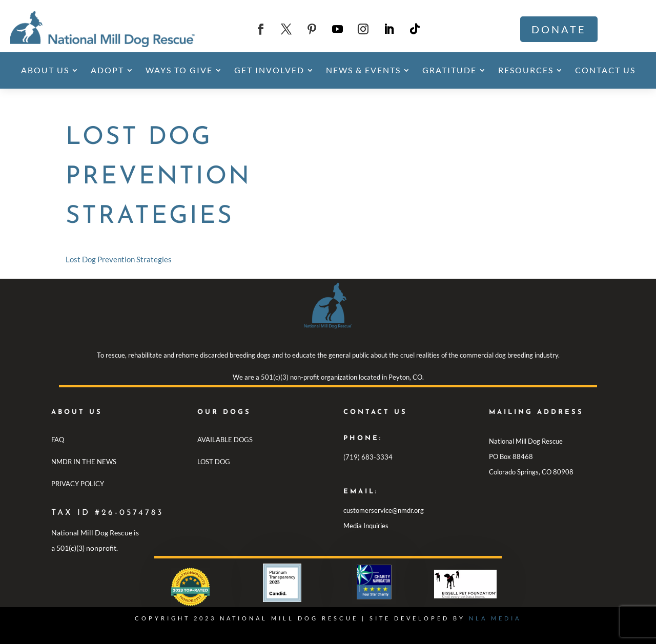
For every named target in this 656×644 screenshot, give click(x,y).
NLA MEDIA (495, 618)
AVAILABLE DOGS (225, 440)
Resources (526, 70)
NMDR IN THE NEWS (84, 462)
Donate (559, 29)
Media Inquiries (366, 526)
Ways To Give (179, 70)
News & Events (363, 70)
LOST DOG (214, 462)
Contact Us (605, 70)
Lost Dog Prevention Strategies (119, 259)
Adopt (107, 70)
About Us (45, 70)
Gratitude (449, 70)
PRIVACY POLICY (78, 484)
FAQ (58, 440)
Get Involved (269, 70)
